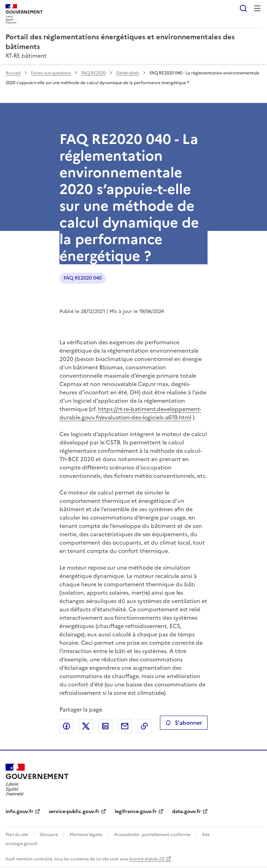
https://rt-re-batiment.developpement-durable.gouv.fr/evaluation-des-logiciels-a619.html (130, 413)
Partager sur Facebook (66, 726)
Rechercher (243, 8)
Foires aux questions (51, 73)
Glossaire (49, 835)
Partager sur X (86, 726)
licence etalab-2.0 (147, 859)
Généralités (128, 73)
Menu (257, 8)
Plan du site (17, 835)
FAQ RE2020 (94, 73)
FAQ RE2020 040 (83, 278)
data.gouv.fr (187, 811)
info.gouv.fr (19, 811)
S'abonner (184, 723)
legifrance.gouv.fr (136, 811)
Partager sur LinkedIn (105, 726)
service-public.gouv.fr (74, 811)
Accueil (13, 73)
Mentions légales (86, 835)
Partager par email (125, 726)
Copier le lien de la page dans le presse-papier (144, 726)
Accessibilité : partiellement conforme (152, 835)
